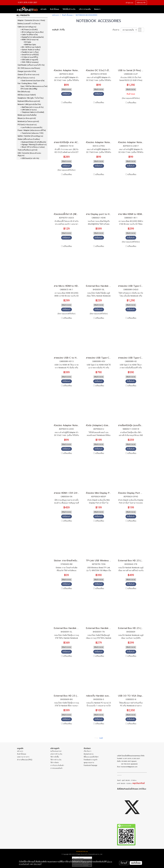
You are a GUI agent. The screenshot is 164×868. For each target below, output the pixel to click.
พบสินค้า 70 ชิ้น (58, 30)
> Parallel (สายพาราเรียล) (30, 52)
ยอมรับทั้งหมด (136, 863)
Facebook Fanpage (90, 765)
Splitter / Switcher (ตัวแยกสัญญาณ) (30, 136)
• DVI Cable (27, 42)
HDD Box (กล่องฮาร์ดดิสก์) (27, 95)
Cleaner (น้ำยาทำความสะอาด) (28, 75)
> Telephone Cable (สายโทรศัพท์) (32, 112)
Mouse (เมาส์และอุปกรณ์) (27, 118)
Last (101, 738)
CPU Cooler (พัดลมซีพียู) (29, 89)
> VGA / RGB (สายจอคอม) (29, 62)
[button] (104, 9)
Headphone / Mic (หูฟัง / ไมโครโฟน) (31, 98)
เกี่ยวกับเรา (88, 751)
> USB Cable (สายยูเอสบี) (29, 60)
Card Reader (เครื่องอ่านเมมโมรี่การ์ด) (31, 65)
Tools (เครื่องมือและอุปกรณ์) (28, 150)
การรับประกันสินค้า (57, 765)
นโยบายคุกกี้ (37, 864)
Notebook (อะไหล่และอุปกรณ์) (28, 121)
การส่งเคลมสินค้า (56, 768)
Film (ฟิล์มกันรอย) (24, 92)
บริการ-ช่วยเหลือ (85, 9)
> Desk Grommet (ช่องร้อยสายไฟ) (32, 81)
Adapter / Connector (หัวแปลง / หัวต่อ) (31, 20)
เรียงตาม (117, 30)
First (96, 738)
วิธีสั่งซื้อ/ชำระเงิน (69, 9)
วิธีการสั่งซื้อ (55, 757)
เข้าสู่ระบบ (129, 3)
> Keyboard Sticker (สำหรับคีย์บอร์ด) (33, 142)
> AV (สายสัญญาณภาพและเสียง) (32, 32)
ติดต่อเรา (97, 9)
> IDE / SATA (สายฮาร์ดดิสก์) (31, 47)
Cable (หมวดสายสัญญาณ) (27, 27)
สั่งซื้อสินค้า (67, 94)
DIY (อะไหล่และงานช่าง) (26, 78)
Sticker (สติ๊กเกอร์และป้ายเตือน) (29, 139)
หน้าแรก (20, 751)
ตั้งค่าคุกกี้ (124, 863)
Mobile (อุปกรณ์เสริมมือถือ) (27, 115)
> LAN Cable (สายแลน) (29, 110)
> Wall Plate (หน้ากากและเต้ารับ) (32, 107)
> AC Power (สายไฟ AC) (29, 30)
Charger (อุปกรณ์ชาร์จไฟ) (27, 71)
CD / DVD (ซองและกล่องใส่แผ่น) (29, 68)
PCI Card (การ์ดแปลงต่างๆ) (27, 125)
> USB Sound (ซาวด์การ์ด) (30, 158)
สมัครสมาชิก (141, 3)
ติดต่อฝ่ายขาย (89, 754)
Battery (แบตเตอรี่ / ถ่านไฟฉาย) (29, 24)
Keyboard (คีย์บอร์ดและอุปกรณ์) (29, 101)
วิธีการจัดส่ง (55, 763)
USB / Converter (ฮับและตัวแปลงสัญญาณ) (29, 154)
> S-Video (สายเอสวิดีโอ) (29, 57)
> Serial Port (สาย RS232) (30, 55)
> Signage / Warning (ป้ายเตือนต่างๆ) (34, 145)
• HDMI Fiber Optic (30, 45)
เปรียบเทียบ (67, 102)
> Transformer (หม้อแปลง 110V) (32, 133)
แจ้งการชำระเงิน (56, 754)
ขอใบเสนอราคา (56, 751)
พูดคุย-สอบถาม (89, 763)
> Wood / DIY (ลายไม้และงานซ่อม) (33, 147)
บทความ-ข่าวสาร (23, 757)
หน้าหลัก (43, 9)
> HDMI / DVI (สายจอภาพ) (29, 40)
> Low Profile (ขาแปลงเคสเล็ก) (31, 127)
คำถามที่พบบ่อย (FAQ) (25, 760)
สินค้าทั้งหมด (54, 9)
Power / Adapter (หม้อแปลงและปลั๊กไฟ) (32, 130)
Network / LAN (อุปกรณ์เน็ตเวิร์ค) (29, 104)
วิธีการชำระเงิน (56, 760)
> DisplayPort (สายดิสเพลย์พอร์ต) (32, 37)
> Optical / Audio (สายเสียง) (30, 50)
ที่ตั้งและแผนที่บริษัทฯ (91, 757)
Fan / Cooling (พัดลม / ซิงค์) (27, 83)
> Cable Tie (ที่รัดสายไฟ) (29, 35)
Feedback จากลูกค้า (91, 760)
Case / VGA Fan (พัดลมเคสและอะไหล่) (34, 86)
